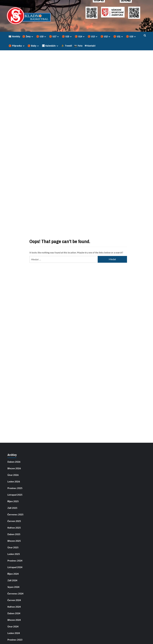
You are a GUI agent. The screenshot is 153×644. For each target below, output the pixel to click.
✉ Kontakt (90, 46)
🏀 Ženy (28, 36)
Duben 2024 (14, 613)
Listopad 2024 (15, 567)
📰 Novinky (14, 36)
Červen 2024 (14, 600)
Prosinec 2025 (15, 488)
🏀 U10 (131, 36)
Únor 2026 (13, 475)
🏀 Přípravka (17, 46)
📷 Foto (78, 46)
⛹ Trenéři (67, 46)
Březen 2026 (14, 468)
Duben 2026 (14, 462)
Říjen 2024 (13, 574)
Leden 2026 (14, 482)
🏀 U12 (106, 36)
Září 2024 (12, 580)
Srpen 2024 (13, 587)
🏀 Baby (34, 46)
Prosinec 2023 (15, 640)
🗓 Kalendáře (50, 46)
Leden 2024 (14, 633)
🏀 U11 (118, 36)
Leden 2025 (14, 554)
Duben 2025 (14, 534)
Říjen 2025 (13, 501)
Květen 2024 (14, 607)
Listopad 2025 (15, 495)
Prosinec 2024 (15, 561)
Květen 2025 (14, 528)
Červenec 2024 (16, 594)
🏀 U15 (67, 36)
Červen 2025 (14, 521)
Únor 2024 (13, 626)
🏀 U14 (80, 36)
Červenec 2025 (16, 514)
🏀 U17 (54, 36)
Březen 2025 (14, 541)
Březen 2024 (14, 620)
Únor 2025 (13, 547)
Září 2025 (12, 508)
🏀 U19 (41, 36)
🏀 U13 (93, 36)
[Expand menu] (32, 37)
